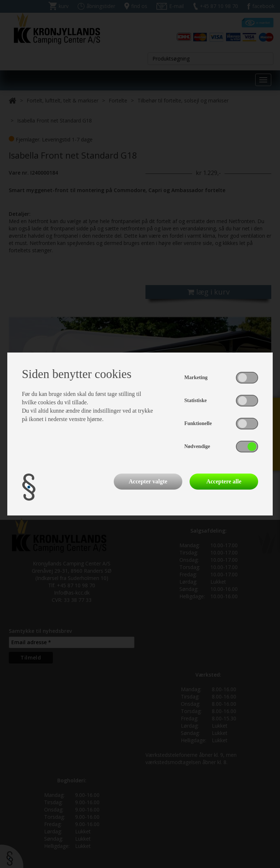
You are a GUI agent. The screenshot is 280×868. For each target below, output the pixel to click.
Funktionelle (198, 423)
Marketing (196, 377)
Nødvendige (197, 446)
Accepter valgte (148, 481)
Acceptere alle (224, 481)
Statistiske (196, 400)
